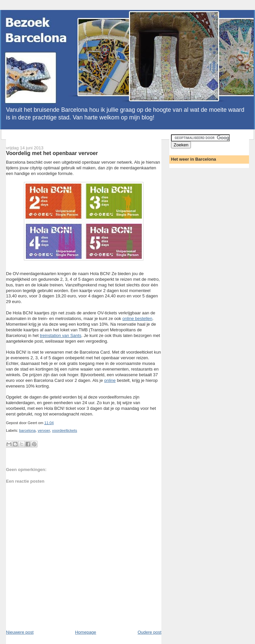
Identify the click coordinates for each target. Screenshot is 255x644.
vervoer (44, 430)
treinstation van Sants (61, 335)
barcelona (28, 430)
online (110, 380)
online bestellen (137, 319)
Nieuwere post (20, 632)
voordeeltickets (65, 430)
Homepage (86, 632)
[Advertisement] (82, 137)
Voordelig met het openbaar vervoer (52, 153)
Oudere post (149, 632)
